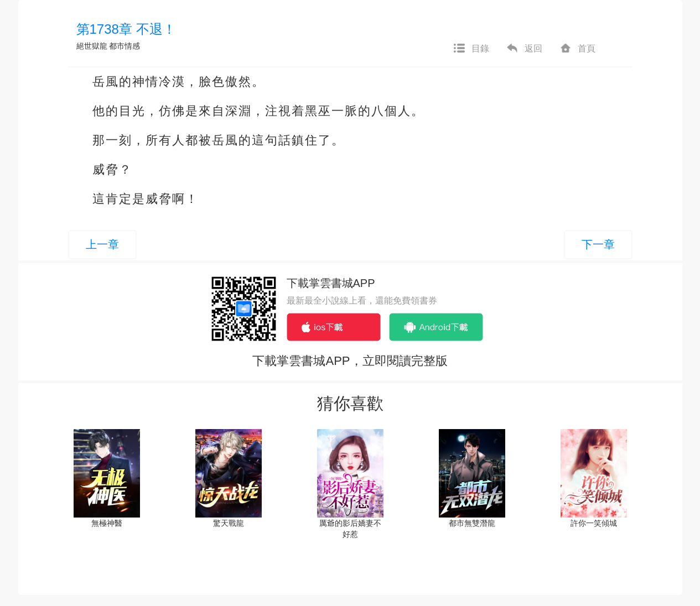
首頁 (577, 49)
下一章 (598, 244)
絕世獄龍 (92, 46)
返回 (524, 49)
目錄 (471, 49)
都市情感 (125, 46)
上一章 (102, 244)
